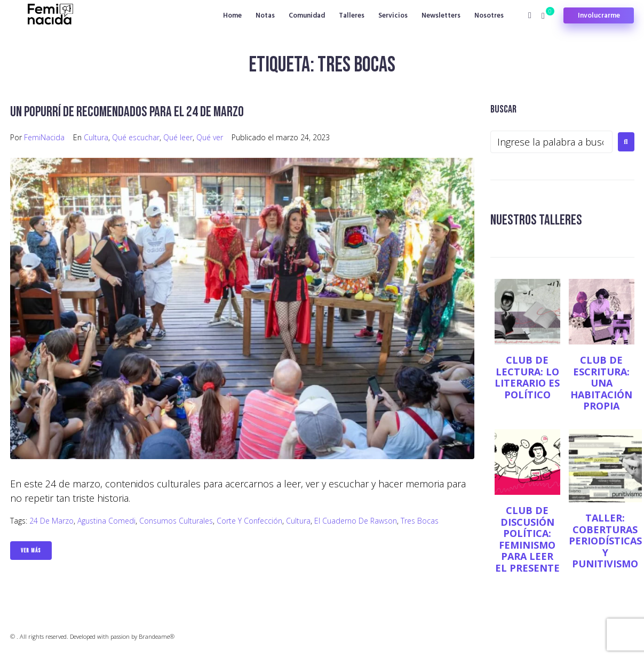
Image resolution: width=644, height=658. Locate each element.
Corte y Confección (249, 521)
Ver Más (31, 551)
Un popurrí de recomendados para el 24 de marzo (129, 112)
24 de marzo (51, 521)
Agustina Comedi (106, 521)
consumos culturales (176, 521)
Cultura (96, 137)
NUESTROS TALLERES (538, 220)
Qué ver (210, 137)
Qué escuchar (136, 137)
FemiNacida (44, 137)
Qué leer (178, 137)
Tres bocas (420, 521)
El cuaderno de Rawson (356, 521)
